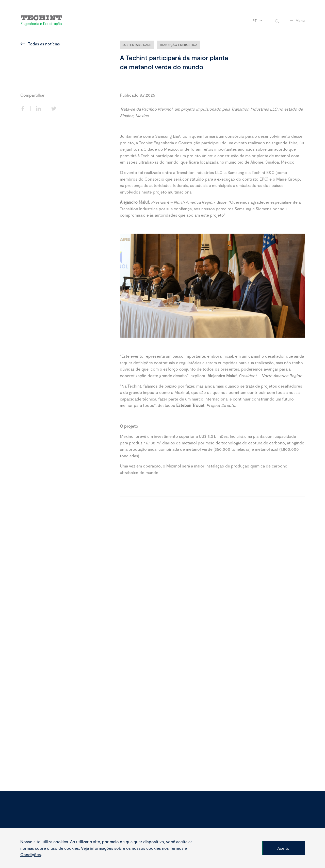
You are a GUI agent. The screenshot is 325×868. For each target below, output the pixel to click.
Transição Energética (178, 45)
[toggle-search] (277, 21)
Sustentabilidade (137, 45)
